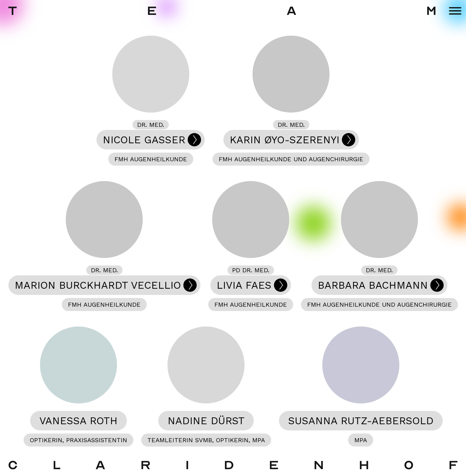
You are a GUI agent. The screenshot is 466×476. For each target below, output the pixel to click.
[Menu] (455, 11)
